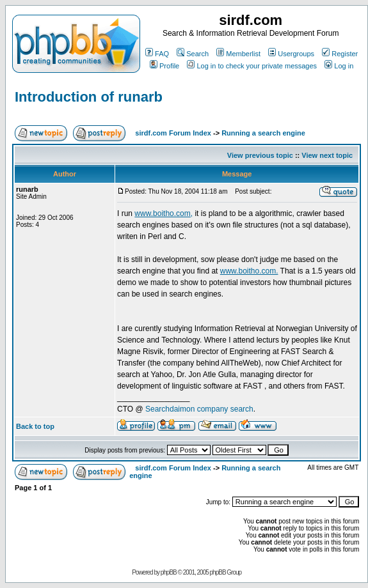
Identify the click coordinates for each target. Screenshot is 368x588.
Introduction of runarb (89, 97)
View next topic (327, 155)
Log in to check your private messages (252, 66)
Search (193, 54)
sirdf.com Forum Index (173, 133)
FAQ (157, 54)
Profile (164, 66)
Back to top (35, 426)
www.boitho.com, (164, 213)
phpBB (169, 572)
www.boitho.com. (249, 271)
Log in (339, 66)
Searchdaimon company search (199, 409)
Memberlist (238, 54)
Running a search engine (263, 133)
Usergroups (291, 54)
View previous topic (260, 155)
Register (340, 54)
